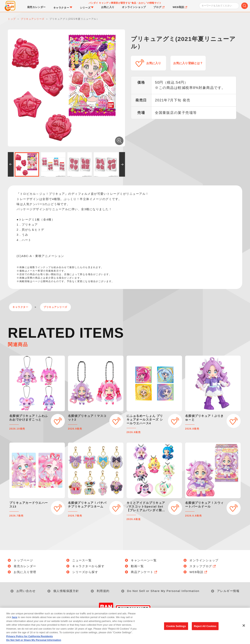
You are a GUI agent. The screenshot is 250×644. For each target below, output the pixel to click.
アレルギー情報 (228, 591)
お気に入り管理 (25, 572)
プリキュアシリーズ (55, 307)
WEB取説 (199, 572)
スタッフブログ (203, 566)
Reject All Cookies (205, 632)
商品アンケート (144, 572)
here (15, 623)
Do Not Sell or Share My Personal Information (163, 591)
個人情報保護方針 (66, 591)
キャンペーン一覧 (144, 560)
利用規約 (103, 591)
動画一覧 (137, 566)
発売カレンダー (25, 566)
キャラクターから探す (88, 566)
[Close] (244, 632)
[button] (11, 164)
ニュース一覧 (82, 560)
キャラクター (20, 307)
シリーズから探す (85, 572)
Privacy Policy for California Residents (29, 642)
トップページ (23, 560)
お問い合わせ (26, 591)
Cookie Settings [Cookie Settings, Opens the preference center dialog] (176, 632)
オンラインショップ (204, 560)
